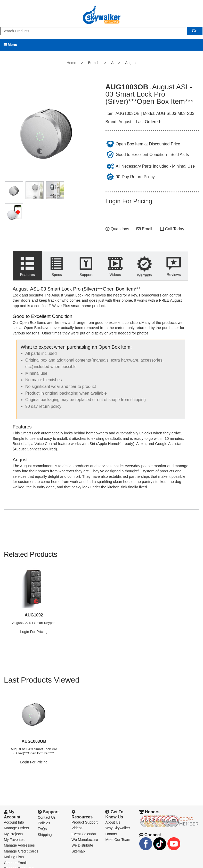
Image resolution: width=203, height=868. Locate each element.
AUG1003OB (34, 731)
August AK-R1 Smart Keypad (34, 612)
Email (144, 229)
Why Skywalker (118, 818)
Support (48, 801)
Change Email (15, 852)
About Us (113, 812)
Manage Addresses (19, 835)
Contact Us (47, 807)
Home (71, 63)
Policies (44, 812)
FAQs (42, 818)
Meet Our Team (118, 829)
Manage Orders (16, 818)
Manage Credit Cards (21, 841)
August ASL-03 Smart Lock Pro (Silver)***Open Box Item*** (34, 741)
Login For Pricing (129, 201)
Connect (150, 824)
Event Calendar (84, 823)
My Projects (13, 823)
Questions (117, 229)
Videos (77, 818)
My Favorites (14, 829)
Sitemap (78, 841)
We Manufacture (85, 829)
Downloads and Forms (22, 864)
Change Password (19, 858)
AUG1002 (34, 605)
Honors (111, 823)
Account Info (14, 812)
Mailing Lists (14, 847)
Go (195, 31)
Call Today (174, 229)
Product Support (84, 812)
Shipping (45, 824)
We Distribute (82, 835)
